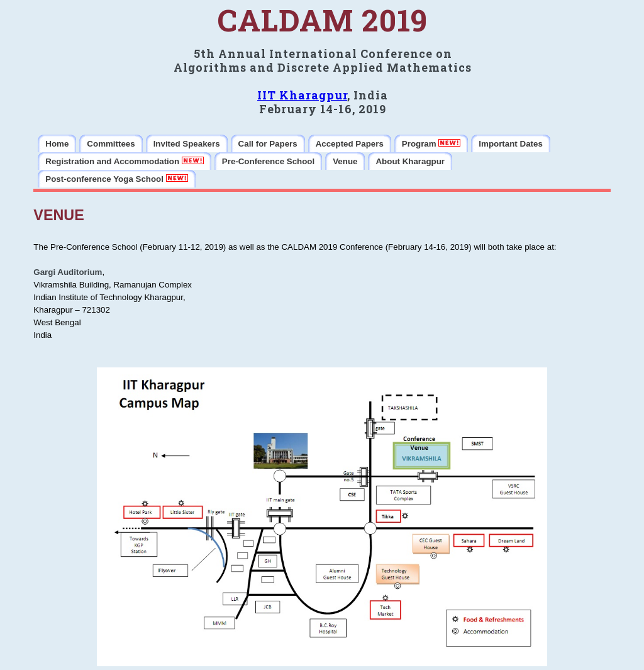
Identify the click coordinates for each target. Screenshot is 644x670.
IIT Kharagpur (302, 95)
